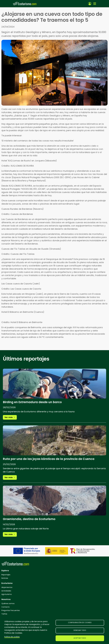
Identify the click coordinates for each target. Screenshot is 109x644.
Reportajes (6, 575)
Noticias (5, 578)
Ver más (10, 417)
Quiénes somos (8, 603)
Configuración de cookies (80, 623)
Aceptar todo (80, 638)
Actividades (6, 591)
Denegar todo (80, 630)
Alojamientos (7, 587)
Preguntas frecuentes (11, 610)
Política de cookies (12, 637)
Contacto (6, 607)
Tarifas (4, 614)
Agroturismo (7, 594)
